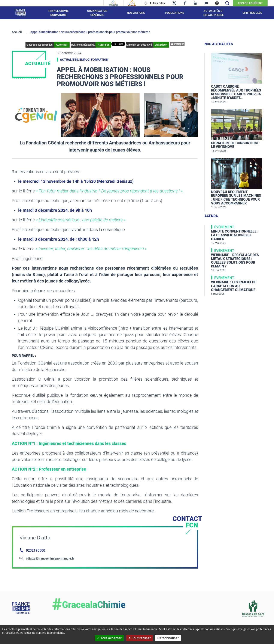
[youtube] (206, 3)
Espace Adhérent (250, 3)
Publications (175, 13)
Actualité (38, 64)
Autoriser (62, 45)
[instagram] (217, 3)
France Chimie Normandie (58, 13)
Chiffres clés (252, 13)
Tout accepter (109, 638)
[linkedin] (196, 3)
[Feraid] (132, 3)
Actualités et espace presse (214, 13)
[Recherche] (227, 3)
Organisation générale (97, 13)
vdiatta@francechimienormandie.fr (50, 558)
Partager (177, 44)
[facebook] (185, 3)
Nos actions (136, 13)
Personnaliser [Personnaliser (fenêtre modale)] (168, 638)
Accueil (17, 32)
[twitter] (174, 3)
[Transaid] (113, 3)
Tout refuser (139, 638)
